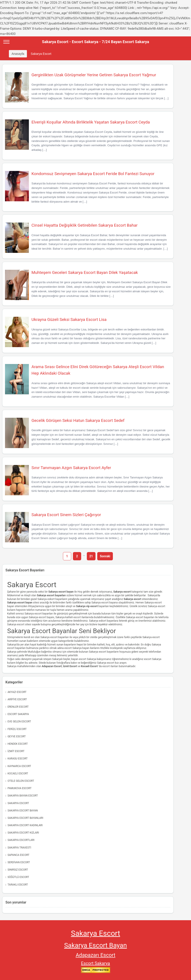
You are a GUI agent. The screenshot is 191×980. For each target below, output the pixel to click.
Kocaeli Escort (18, 774)
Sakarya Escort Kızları (23, 833)
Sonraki (105, 556)
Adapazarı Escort (96, 955)
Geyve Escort (17, 736)
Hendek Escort (18, 744)
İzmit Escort (70, 666)
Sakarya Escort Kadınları (25, 825)
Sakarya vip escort (87, 606)
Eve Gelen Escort (19, 722)
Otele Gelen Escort (21, 781)
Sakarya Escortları (21, 840)
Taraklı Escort (18, 885)
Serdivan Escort (19, 862)
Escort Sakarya (18, 714)
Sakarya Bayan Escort (23, 796)
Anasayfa (18, 54)
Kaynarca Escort (19, 766)
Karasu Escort (18, 759)
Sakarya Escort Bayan (23, 811)
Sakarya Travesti (19, 848)
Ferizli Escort (17, 729)
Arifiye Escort (17, 699)
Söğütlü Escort (18, 877)
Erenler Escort (18, 707)
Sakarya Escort (41, 54)
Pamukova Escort (20, 788)
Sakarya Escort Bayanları (26, 818)
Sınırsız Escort (18, 870)
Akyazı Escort (17, 692)
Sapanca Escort (19, 855)
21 (91, 556)
